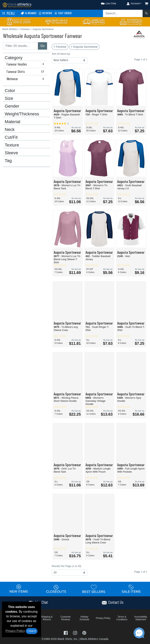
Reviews (45, 13)
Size (9, 98)
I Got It (32, 631)
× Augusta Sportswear (84, 47)
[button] (105, 3)
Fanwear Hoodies (26, 64)
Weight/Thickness (22, 114)
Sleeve (11, 153)
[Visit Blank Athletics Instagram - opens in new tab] (75, 633)
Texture (12, 145)
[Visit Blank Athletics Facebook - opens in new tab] (66, 633)
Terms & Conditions (122, 618)
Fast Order (63, 13)
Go (42, 46)
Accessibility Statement (141, 618)
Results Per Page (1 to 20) (67, 566)
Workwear (26, 79)
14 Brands (29, 13)
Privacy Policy (15, 631)
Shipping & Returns (47, 618)
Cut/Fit (11, 137)
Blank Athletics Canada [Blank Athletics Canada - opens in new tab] (94, 639)
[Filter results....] (21, 46)
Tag (8, 161)
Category (14, 58)
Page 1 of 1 (141, 572)
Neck (10, 130)
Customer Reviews (66, 618)
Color (10, 91)
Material (12, 122)
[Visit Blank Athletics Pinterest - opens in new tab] (84, 633)
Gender (12, 106)
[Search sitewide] (123, 13)
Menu (8, 13)
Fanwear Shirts (26, 72)
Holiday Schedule (84, 618)
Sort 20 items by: (61, 54)
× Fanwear (60, 47)
